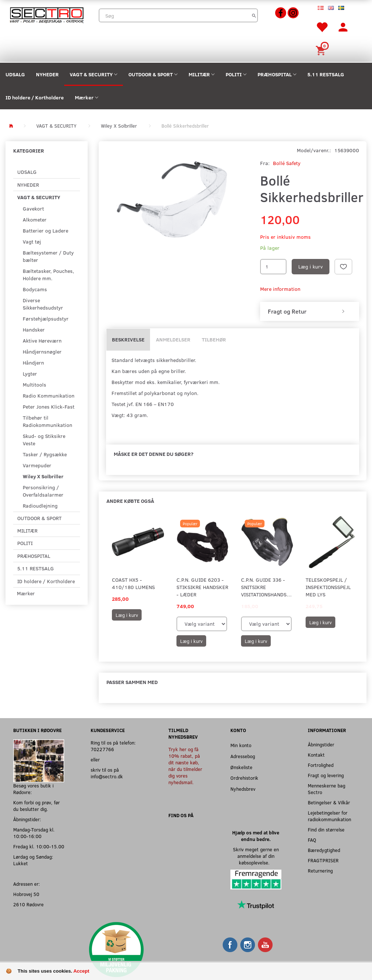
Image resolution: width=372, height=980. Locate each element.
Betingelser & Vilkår (329, 802)
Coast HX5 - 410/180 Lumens (133, 583)
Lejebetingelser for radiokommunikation (329, 816)
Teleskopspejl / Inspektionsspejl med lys (328, 587)
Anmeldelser (173, 339)
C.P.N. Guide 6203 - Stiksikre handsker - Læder (202, 587)
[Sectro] (47, 14)
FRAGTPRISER (323, 860)
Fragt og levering (326, 775)
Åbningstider (321, 744)
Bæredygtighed (324, 850)
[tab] (310, 311)
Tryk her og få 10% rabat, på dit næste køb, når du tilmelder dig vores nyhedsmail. (185, 766)
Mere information (280, 289)
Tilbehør (214, 339)
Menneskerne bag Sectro (327, 789)
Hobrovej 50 (26, 894)
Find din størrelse (326, 829)
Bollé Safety (287, 163)
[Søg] (254, 15)
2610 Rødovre (28, 904)
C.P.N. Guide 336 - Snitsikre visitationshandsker (267, 587)
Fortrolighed (321, 765)
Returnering (320, 871)
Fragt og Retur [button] (287, 311)
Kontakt (316, 755)
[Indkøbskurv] (322, 50)
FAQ (312, 840)
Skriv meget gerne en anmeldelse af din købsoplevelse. (256, 856)
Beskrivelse (128, 339)
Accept (81, 971)
